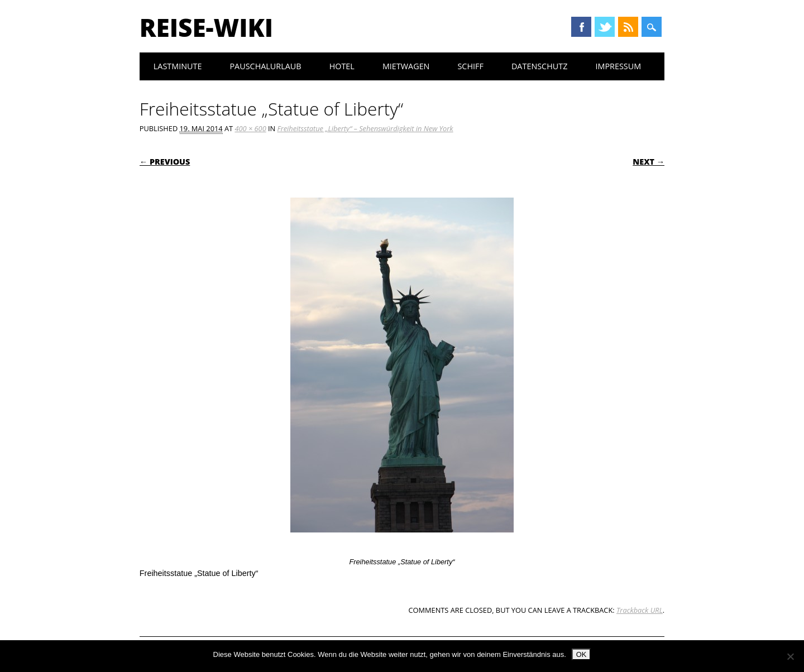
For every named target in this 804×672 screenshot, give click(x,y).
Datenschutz (540, 66)
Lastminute (178, 66)
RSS (628, 27)
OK (582, 654)
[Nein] (790, 656)
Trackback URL (640, 610)
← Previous (165, 162)
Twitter (605, 27)
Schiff (470, 66)
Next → (649, 162)
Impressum (618, 66)
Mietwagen (406, 66)
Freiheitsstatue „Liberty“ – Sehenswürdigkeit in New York (365, 128)
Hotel (342, 66)
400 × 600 (250, 128)
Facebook (581, 27)
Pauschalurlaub (265, 66)
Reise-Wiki (206, 27)
